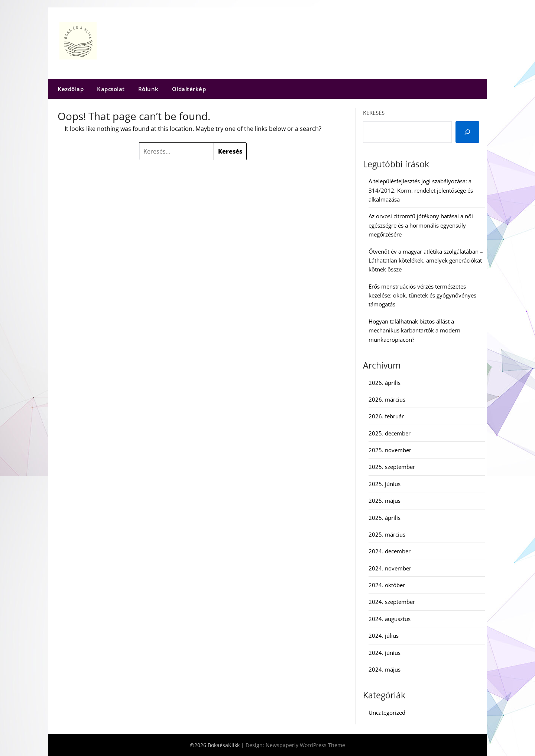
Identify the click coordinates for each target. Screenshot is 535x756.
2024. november (390, 568)
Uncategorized (387, 712)
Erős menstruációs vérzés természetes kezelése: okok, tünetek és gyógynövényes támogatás (422, 295)
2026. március (387, 399)
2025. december (390, 433)
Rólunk (148, 89)
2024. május (385, 669)
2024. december (390, 551)
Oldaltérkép (189, 89)
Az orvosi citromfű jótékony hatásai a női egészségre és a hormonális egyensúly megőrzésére (421, 225)
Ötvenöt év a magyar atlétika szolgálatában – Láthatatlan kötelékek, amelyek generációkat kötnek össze (426, 260)
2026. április (385, 383)
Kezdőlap (71, 89)
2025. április (385, 518)
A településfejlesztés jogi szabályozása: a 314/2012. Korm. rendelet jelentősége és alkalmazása (421, 190)
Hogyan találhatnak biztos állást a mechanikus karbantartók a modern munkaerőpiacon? (414, 330)
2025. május (385, 501)
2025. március (387, 534)
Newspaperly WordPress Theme (305, 745)
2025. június (385, 484)
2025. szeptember (392, 467)
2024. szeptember (392, 602)
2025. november (390, 450)
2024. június (385, 653)
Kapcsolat (111, 89)
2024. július (384, 636)
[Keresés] (467, 132)
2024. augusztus (390, 619)
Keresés (374, 113)
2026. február (386, 416)
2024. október (387, 585)
